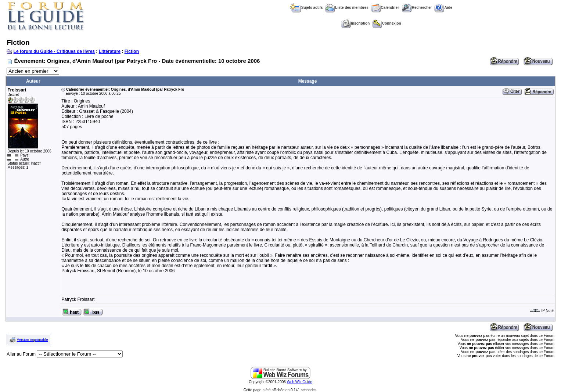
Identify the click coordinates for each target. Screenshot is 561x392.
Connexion (387, 23)
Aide (443, 8)
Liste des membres (347, 8)
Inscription (355, 23)
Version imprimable (33, 340)
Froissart (17, 90)
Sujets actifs (306, 8)
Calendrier (385, 8)
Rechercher (417, 8)
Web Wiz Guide (300, 382)
